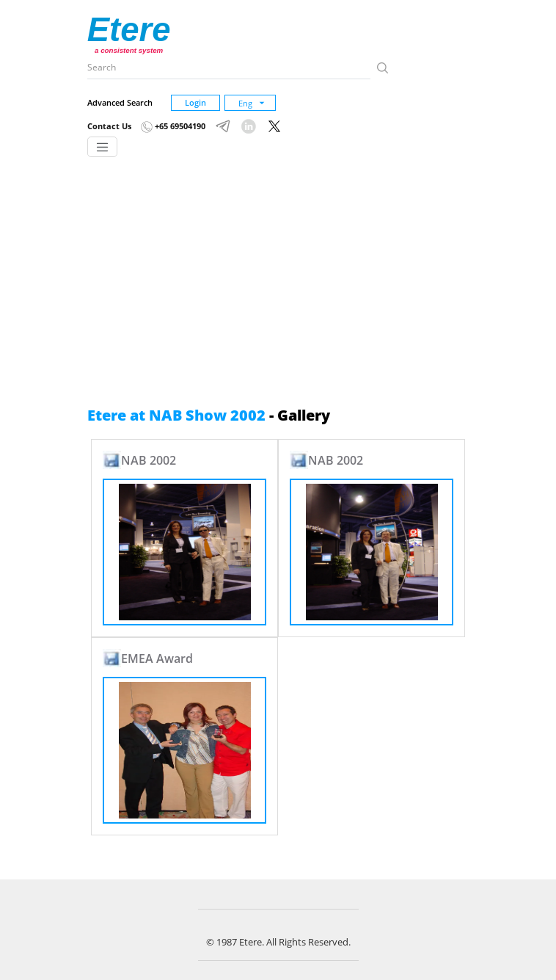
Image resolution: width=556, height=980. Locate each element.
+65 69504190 (173, 126)
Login (195, 102)
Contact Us (109, 126)
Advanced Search (120, 102)
